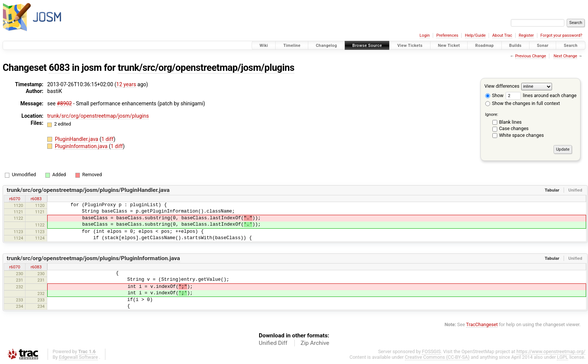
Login (425, 35)
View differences (502, 86)
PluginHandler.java (77, 139)
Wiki (264, 46)
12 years (126, 84)
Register (526, 35)
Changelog (326, 46)
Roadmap (484, 46)
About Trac (502, 35)
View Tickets (410, 46)
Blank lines (510, 122)
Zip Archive (315, 343)
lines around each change (541, 95)
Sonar (543, 46)
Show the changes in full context (523, 103)
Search (571, 46)
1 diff (107, 139)
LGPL (562, 357)
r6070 (14, 199)
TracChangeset (482, 324)
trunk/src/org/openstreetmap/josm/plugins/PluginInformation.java (93, 258)
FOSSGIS (431, 351)
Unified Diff (273, 343)
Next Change (565, 56)
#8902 (64, 103)
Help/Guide (475, 35)
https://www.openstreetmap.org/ (551, 351)
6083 (59, 68)
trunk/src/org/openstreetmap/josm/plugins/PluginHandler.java (88, 190)
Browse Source (367, 46)
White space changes (522, 135)
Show (494, 95)
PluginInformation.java (82, 146)
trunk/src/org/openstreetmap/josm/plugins (206, 68)
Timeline (292, 46)
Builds (515, 46)
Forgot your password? (561, 35)
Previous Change (531, 56)
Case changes (514, 128)
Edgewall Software (78, 357)
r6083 (36, 199)
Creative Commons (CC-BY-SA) (437, 357)
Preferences (447, 35)
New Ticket (449, 46)
